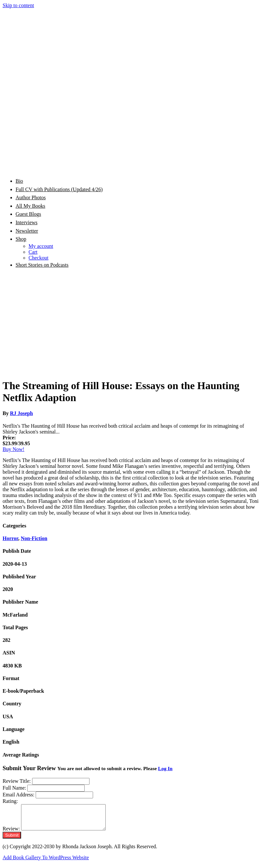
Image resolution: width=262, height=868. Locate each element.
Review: (11, 833)
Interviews (27, 222)
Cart (33, 252)
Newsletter (27, 231)
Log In (165, 768)
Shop (21, 239)
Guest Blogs (28, 214)
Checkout (38, 258)
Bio (19, 181)
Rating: (10, 801)
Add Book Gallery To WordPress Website (46, 862)
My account (41, 246)
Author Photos (31, 197)
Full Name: (14, 788)
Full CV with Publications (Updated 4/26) (59, 189)
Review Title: (17, 781)
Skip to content (18, 5)
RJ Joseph (22, 413)
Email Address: (18, 795)
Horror (10, 538)
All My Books (30, 206)
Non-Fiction (34, 538)
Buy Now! (13, 449)
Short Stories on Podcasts (42, 265)
